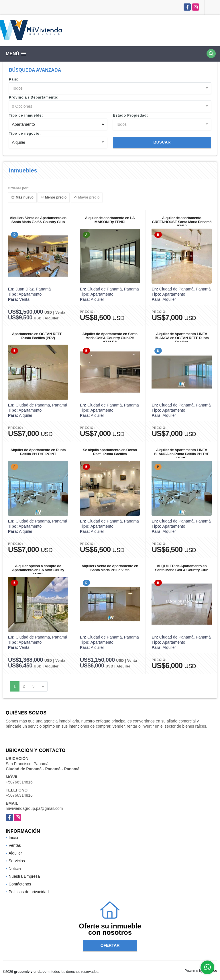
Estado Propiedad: (130, 115)
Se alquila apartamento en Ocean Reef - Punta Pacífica (110, 452)
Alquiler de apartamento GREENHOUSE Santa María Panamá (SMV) (182, 222)
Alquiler (15, 853)
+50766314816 (19, 782)
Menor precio (54, 198)
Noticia (15, 869)
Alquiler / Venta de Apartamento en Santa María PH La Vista (110, 568)
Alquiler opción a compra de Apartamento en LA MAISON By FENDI (38, 570)
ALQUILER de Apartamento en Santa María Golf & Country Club (182, 568)
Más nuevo (22, 198)
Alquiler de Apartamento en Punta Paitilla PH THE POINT (38, 452)
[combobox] (110, 88)
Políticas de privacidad (29, 892)
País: (14, 79)
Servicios (17, 861)
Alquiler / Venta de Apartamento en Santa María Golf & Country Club (38, 220)
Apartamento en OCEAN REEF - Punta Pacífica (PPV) (38, 336)
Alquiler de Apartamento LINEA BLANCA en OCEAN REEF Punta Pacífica (182, 338)
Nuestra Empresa (24, 876)
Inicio (13, 838)
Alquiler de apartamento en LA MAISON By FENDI (110, 220)
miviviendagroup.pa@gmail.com (34, 808)
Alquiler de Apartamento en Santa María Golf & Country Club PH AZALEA (110, 338)
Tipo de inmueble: (26, 115)
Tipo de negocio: (25, 133)
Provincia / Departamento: (34, 97)
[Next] (43, 686)
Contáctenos (20, 884)
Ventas (15, 845)
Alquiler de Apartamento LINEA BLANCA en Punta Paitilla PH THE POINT (182, 454)
